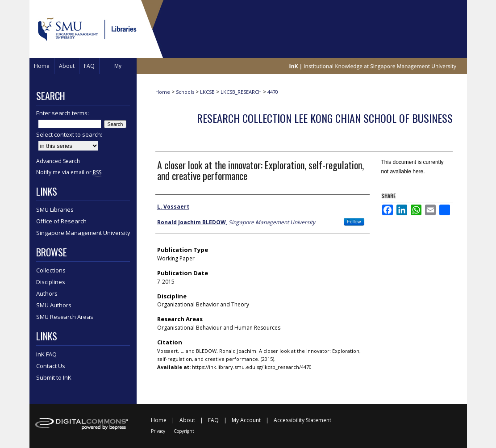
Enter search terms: (63, 113)
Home (163, 92)
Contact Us (51, 366)
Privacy (158, 431)
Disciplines (51, 282)
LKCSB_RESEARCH (241, 92)
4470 (273, 92)
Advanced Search (58, 161)
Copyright (184, 431)
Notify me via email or (69, 172)
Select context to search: (69, 134)
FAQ (213, 420)
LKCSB (207, 92)
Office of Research (61, 221)
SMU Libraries (55, 209)
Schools (185, 92)
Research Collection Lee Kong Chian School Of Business (325, 118)
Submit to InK (54, 377)
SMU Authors (54, 305)
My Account (246, 420)
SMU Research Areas (65, 317)
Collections (51, 270)
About (187, 420)
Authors (47, 293)
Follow (354, 222)
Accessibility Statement (302, 420)
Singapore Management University (83, 233)
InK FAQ (46, 354)
